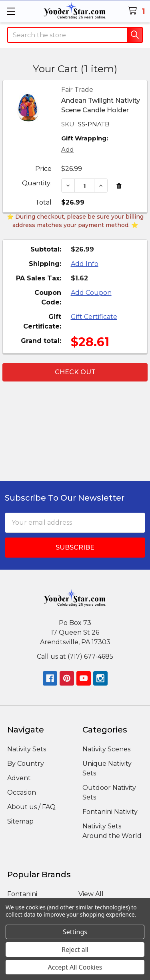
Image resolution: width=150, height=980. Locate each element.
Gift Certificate (94, 317)
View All (91, 894)
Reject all (75, 950)
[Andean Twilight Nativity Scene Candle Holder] (84, 186)
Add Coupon (91, 293)
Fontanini (22, 894)
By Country (26, 764)
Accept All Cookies (75, 967)
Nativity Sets (27, 749)
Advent (19, 778)
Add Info (85, 264)
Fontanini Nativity (110, 812)
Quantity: (37, 183)
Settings (75, 932)
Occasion (22, 792)
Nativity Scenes (106, 749)
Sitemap (20, 821)
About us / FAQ (31, 807)
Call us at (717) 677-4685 (75, 656)
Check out (75, 372)
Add (67, 149)
